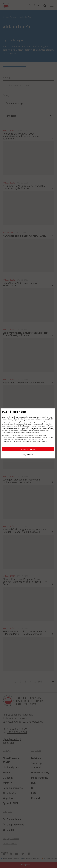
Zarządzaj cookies (28, 455)
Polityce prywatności (33, 433)
